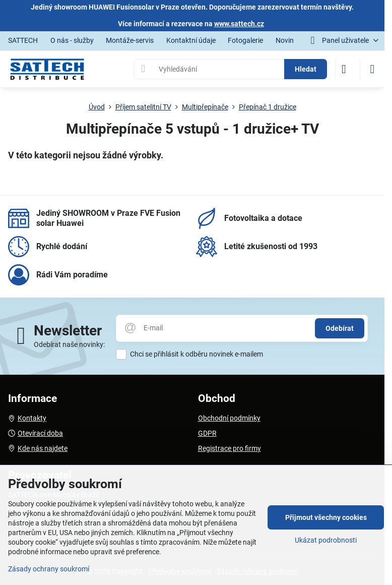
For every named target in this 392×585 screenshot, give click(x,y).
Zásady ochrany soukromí (49, 569)
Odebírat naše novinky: (69, 344)
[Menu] (372, 69)
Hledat (306, 69)
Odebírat (340, 328)
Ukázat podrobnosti (326, 540)
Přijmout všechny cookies (326, 517)
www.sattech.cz (239, 24)
